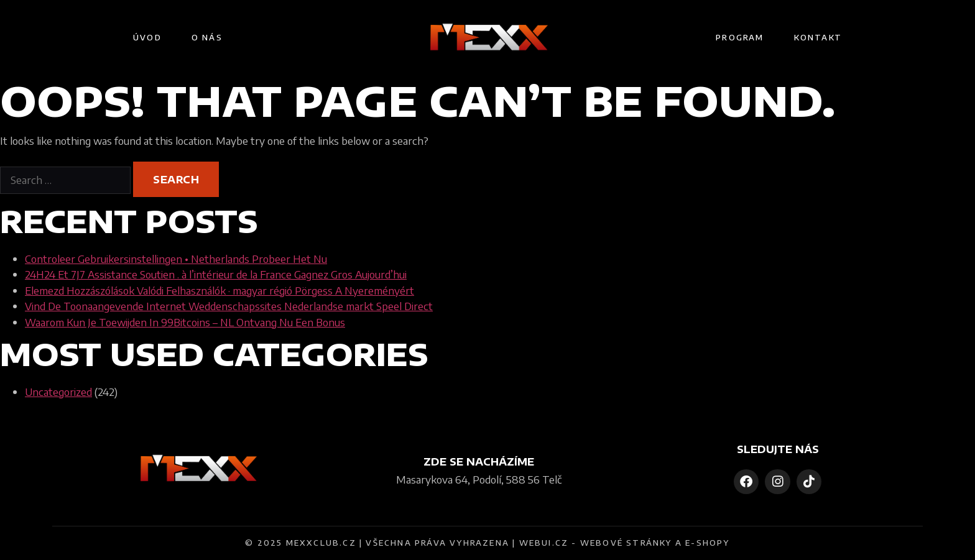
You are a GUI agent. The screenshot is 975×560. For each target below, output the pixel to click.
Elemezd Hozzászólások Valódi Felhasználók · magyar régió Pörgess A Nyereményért (219, 290)
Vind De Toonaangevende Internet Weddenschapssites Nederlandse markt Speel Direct (229, 306)
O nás (207, 37)
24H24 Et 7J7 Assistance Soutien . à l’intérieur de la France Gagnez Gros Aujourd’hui (216, 274)
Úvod (147, 37)
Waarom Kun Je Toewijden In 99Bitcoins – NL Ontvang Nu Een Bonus (185, 322)
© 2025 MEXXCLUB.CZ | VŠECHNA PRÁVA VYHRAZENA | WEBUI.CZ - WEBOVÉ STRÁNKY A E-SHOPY (487, 543)
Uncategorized (58, 392)
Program (740, 37)
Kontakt (818, 37)
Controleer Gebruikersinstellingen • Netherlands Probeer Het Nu (176, 259)
